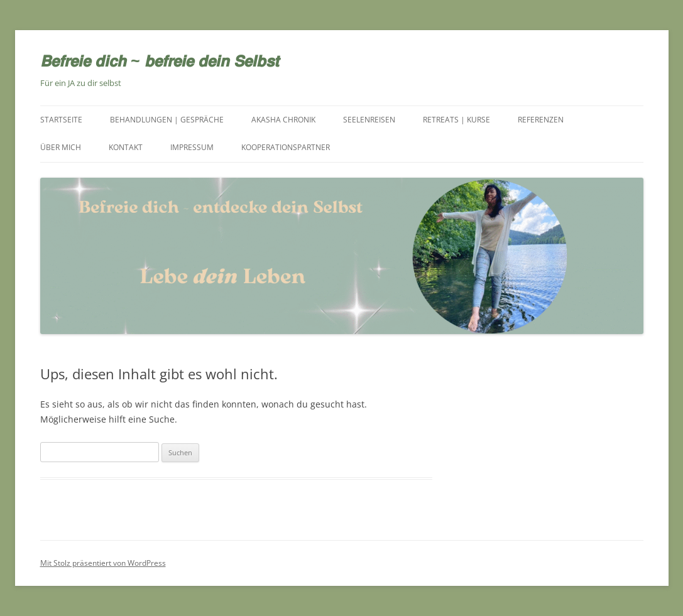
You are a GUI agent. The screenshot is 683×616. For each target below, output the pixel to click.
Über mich (61, 147)
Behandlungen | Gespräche (167, 120)
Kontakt (126, 147)
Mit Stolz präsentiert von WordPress (103, 563)
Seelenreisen (369, 120)
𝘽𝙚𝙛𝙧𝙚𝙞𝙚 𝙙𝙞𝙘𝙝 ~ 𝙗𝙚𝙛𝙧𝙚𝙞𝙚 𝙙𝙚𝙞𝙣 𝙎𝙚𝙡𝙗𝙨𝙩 (160, 60)
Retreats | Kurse (456, 120)
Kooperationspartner (286, 147)
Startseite (61, 120)
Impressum (192, 147)
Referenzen (541, 120)
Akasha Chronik (283, 120)
